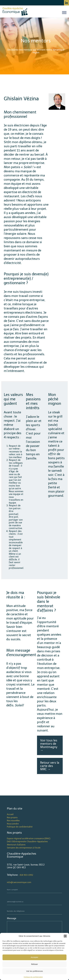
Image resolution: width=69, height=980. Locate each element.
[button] (65, 936)
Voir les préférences (35, 971)
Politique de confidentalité (33, 977)
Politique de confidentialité (20, 827)
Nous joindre (13, 824)
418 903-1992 (26, 875)
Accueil (10, 814)
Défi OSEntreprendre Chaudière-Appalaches (27, 842)
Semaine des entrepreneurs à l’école (24, 848)
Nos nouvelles (13, 821)
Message (12, 918)
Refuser (35, 964)
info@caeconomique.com (19, 882)
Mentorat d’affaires (16, 845)
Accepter (34, 957)
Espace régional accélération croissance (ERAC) (29, 838)
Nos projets (12, 818)
